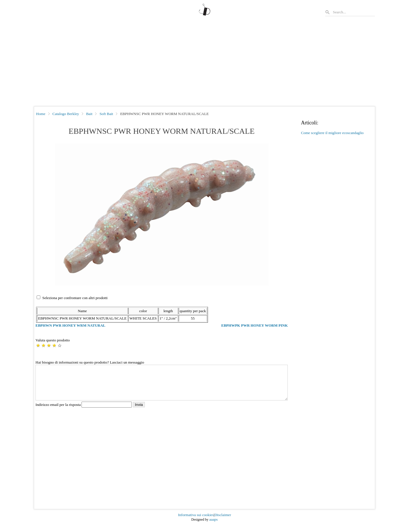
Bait (89, 114)
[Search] (354, 12)
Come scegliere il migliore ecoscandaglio (332, 133)
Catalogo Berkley (66, 114)
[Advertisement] (204, 64)
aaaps (214, 526)
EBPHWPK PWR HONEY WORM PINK (254, 325)
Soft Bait (106, 114)
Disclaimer (223, 522)
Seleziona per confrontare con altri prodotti (75, 298)
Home (41, 114)
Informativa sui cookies (196, 522)
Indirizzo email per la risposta (84, 411)
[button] (162, 214)
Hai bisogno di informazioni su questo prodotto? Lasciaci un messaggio (90, 362)
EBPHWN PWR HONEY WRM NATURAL (70, 325)
